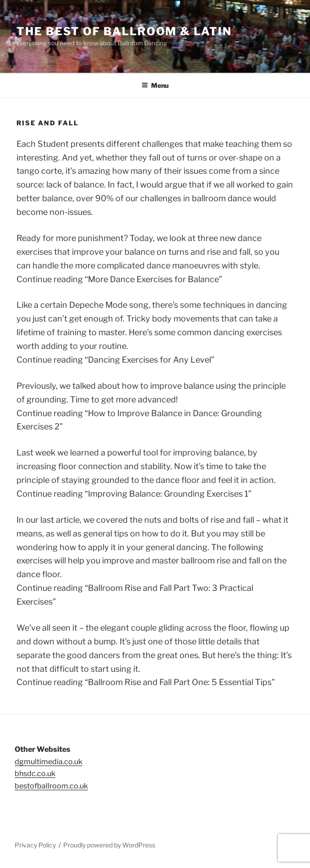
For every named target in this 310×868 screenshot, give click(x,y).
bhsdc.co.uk (35, 774)
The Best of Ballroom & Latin (124, 31)
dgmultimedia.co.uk (49, 762)
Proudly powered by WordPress (109, 845)
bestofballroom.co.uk (51, 786)
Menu (155, 85)
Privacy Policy (35, 845)
